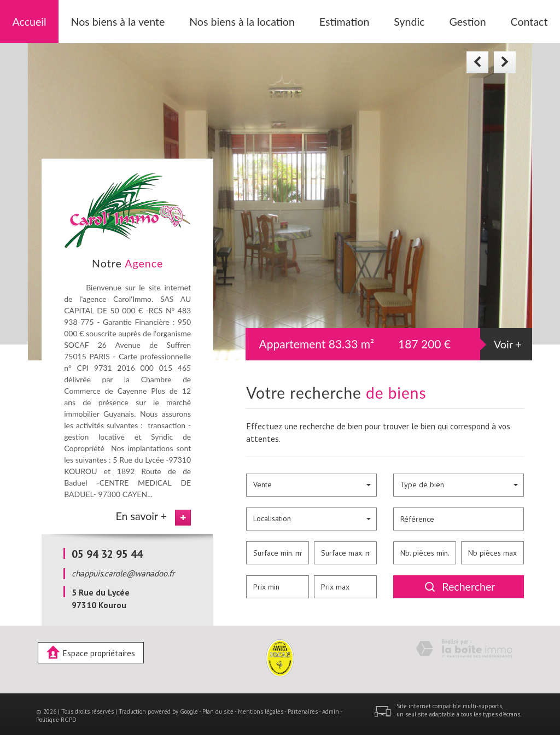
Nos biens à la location (241, 20)
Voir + (508, 341)
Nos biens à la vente (134, 20)
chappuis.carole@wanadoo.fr (123, 570)
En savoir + (141, 512)
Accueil (56, 20)
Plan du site (218, 708)
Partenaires (303, 708)
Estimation (330, 20)
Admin (331, 708)
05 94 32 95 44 (107, 550)
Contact (503, 20)
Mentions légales (261, 708)
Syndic (390, 20)
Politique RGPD (56, 716)
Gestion (446, 20)
